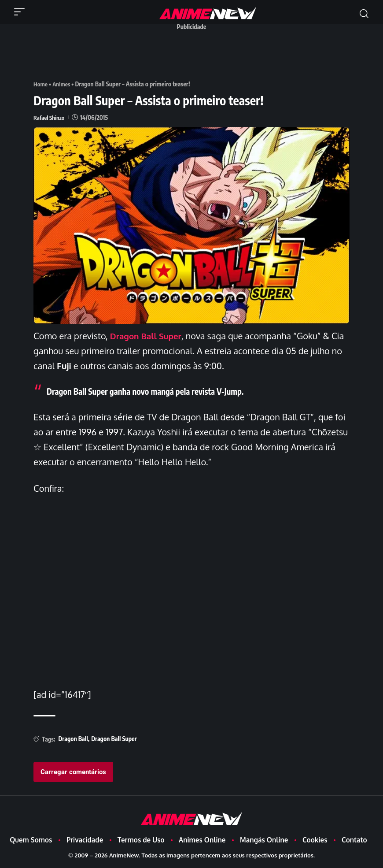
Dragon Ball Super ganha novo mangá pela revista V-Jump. (152, 391)
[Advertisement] (194, 54)
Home (41, 84)
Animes (63, 84)
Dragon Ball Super (148, 336)
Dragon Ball (73, 739)
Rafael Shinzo (50, 117)
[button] (22, 12)
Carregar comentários (73, 772)
